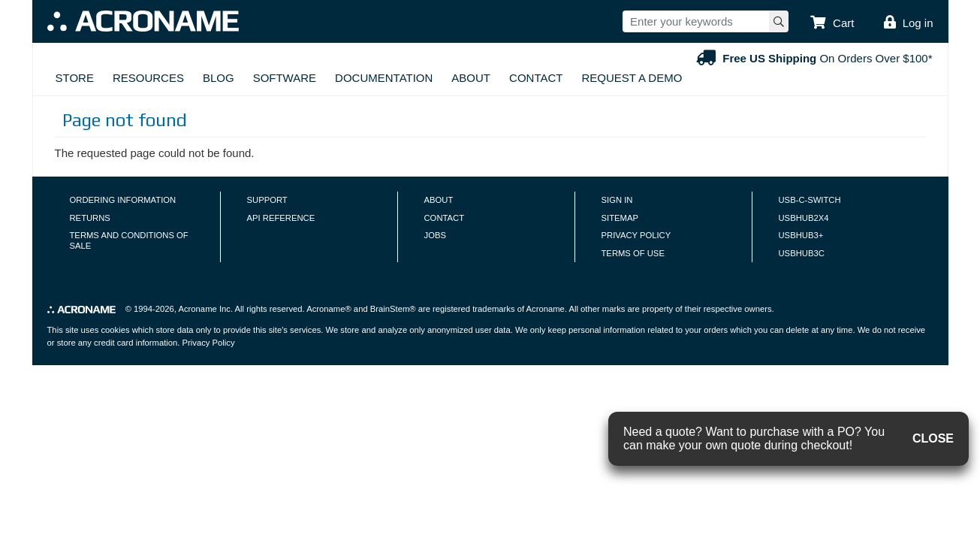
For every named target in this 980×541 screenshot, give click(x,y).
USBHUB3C (802, 253)
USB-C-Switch (810, 200)
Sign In (617, 200)
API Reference (281, 218)
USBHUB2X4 (804, 218)
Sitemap (620, 218)
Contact (536, 78)
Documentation (384, 78)
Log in (918, 23)
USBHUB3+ (801, 235)
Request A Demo (632, 78)
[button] (832, 23)
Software (285, 78)
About (471, 78)
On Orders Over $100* (813, 58)
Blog (219, 78)
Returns (90, 218)
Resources (148, 78)
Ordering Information (123, 200)
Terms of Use (633, 253)
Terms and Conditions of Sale (129, 240)
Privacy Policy (636, 235)
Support (267, 200)
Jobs (435, 235)
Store (75, 78)
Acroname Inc (204, 309)
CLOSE (933, 438)
